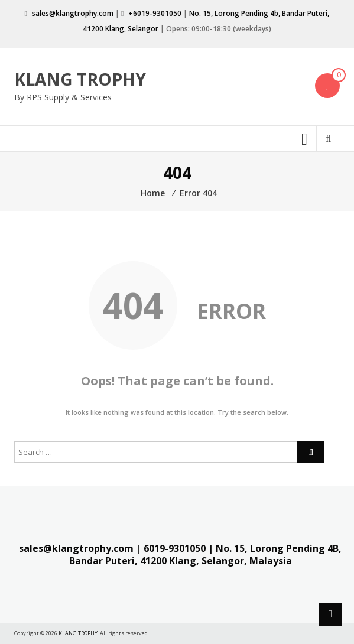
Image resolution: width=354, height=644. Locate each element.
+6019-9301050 (155, 13)
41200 (153, 561)
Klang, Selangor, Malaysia (230, 561)
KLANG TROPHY (80, 79)
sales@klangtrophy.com (73, 13)
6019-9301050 (175, 548)
